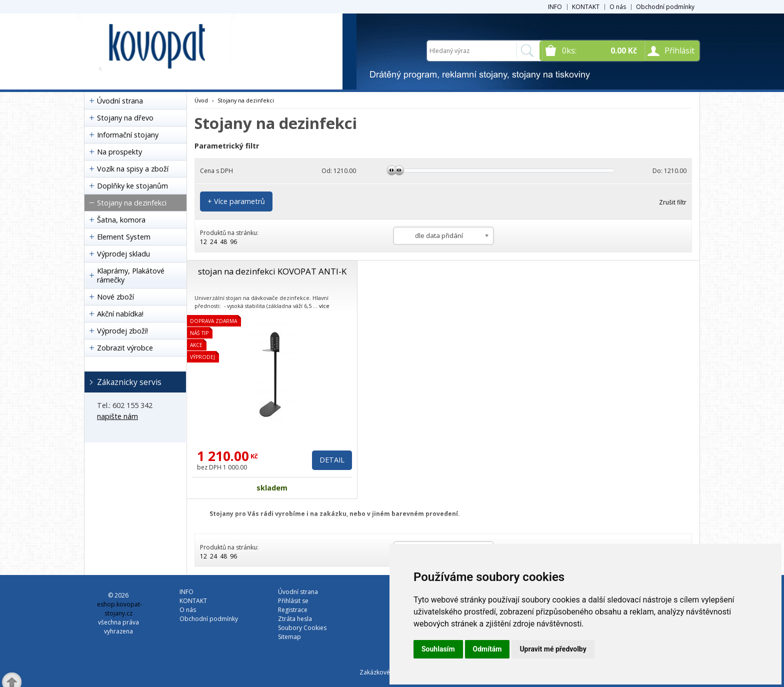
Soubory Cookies (302, 628)
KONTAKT (586, 7)
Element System (124, 237)
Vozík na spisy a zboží (133, 169)
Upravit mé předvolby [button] (553, 649)
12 (203, 242)
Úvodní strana (120, 101)
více (324, 306)
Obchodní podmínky (665, 7)
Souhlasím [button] (438, 649)
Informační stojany (128, 135)
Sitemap (289, 637)
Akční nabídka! (120, 314)
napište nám (117, 416)
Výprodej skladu (123, 254)
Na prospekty (119, 152)
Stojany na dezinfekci (132, 203)
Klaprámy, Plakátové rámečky (131, 275)
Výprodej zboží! (122, 331)
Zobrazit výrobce (125, 348)
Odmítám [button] (487, 649)
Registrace (293, 610)
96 (233, 242)
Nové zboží (115, 297)
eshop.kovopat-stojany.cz (119, 609)
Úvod (201, 100)
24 (213, 242)
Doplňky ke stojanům (132, 186)
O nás (618, 7)
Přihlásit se (293, 601)
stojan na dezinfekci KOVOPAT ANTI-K (272, 271)
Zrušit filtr (673, 202)
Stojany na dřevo (125, 118)
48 (223, 242)
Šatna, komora (121, 220)
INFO (555, 7)
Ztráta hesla (295, 619)
